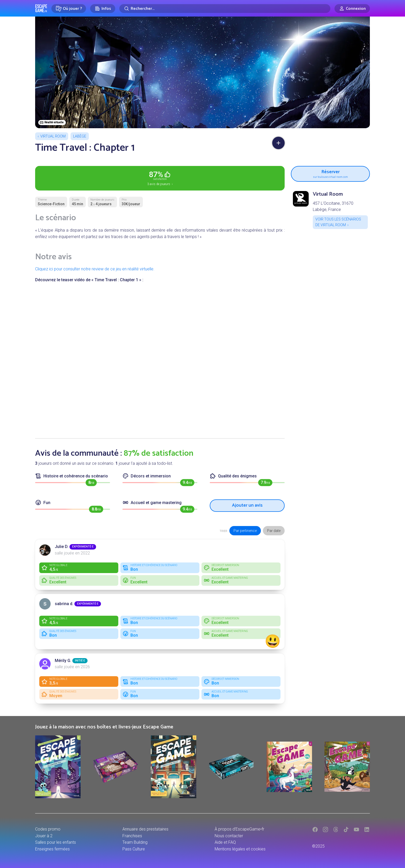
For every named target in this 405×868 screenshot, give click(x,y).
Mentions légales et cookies (240, 849)
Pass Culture (134, 849)
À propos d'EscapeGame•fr (239, 829)
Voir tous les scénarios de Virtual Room (338, 222)
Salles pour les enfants (56, 842)
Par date (274, 531)
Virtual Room (53, 136)
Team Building (135, 842)
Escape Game (41, 8)
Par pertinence (245, 531)
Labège (80, 136)
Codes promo (48, 829)
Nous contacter (229, 836)
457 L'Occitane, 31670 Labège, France (333, 206)
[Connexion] (352, 9)
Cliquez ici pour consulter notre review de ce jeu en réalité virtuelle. (95, 269)
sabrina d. (64, 604)
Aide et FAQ (225, 842)
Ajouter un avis (247, 505)
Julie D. (62, 547)
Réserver (330, 173)
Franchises (132, 836)
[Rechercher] (225, 9)
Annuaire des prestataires (145, 829)
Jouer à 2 (44, 836)
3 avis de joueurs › (160, 178)
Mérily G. (63, 661)
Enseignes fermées (52, 849)
